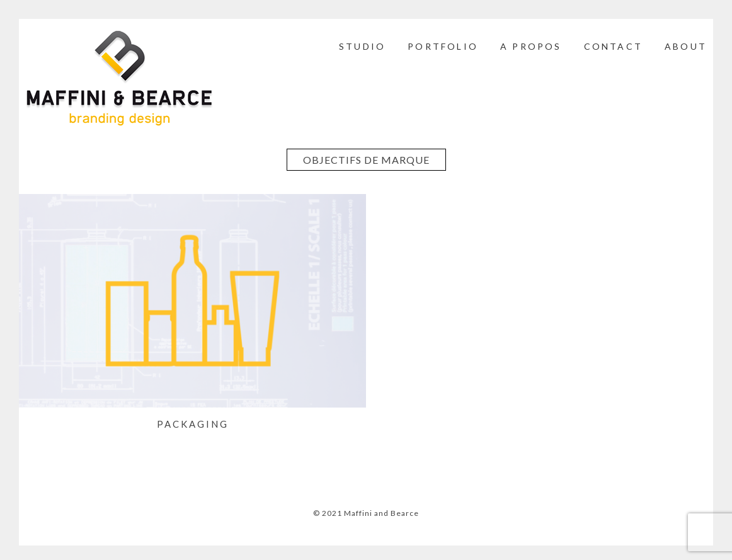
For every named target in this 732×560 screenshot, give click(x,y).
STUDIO (362, 46)
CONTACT (613, 46)
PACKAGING (193, 424)
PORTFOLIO (443, 46)
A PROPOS (531, 46)
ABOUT (686, 46)
